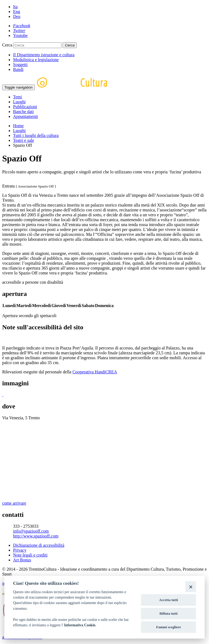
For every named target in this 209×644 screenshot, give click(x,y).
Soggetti (20, 65)
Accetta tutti (168, 600)
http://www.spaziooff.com (36, 536)
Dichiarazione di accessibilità (39, 545)
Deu (17, 16)
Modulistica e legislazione (36, 60)
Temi (18, 97)
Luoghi (19, 102)
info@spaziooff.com (31, 531)
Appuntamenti (26, 116)
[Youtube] (20, 35)
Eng (17, 12)
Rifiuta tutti (169, 613)
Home (18, 126)
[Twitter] (19, 31)
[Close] (191, 587)
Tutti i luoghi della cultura (36, 135)
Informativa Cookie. (80, 625)
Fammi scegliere (169, 627)
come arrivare (14, 503)
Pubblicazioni (25, 107)
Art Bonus (22, 560)
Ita (15, 7)
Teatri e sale (24, 140)
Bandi (18, 69)
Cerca (7, 45)
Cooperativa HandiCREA (95, 372)
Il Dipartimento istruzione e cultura (44, 55)
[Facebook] (22, 26)
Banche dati (23, 112)
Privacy (20, 550)
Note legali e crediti (30, 555)
